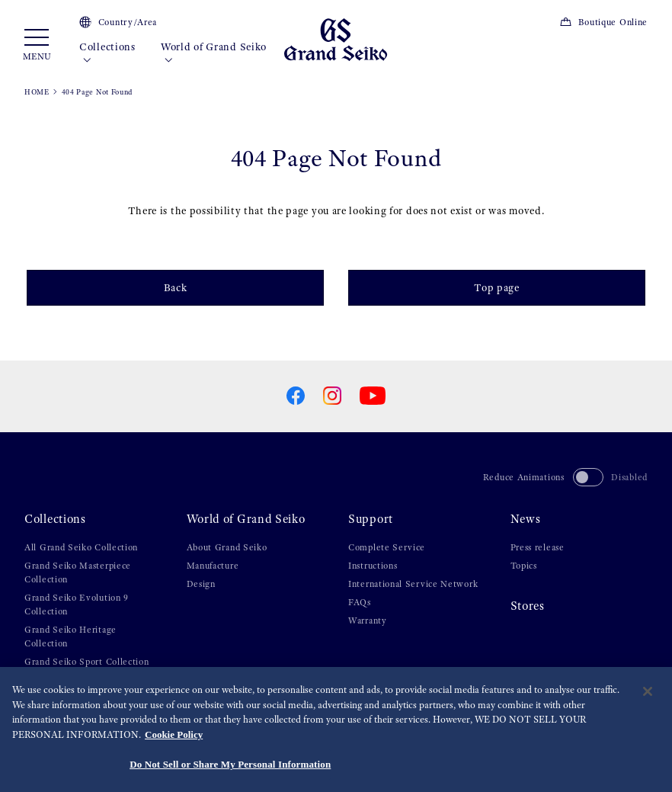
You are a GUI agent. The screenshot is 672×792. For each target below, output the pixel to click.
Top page (497, 287)
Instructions (373, 566)
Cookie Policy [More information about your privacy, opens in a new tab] (174, 734)
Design (201, 584)
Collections (107, 54)
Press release (538, 547)
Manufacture (213, 566)
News (526, 519)
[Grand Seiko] (336, 39)
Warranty (368, 620)
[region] (336, 729)
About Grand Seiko (227, 547)
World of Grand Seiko (214, 54)
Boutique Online (603, 22)
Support (371, 519)
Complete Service (387, 547)
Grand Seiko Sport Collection (87, 662)
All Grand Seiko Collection (81, 547)
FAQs (360, 602)
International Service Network (413, 584)
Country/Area (118, 22)
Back (176, 287)
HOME (37, 92)
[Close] (648, 691)
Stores (528, 606)
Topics (524, 566)
